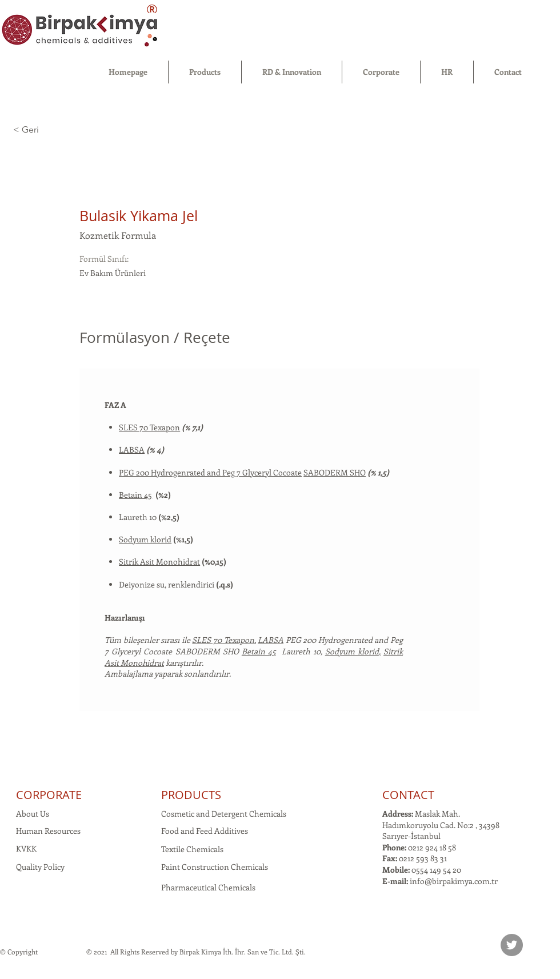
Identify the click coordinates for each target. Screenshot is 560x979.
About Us (33, 814)
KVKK (26, 848)
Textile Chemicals (192, 849)
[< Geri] (54, 130)
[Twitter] (512, 945)
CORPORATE (49, 795)
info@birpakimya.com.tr (454, 881)
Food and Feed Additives (205, 831)
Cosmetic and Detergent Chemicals (224, 814)
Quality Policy (40, 867)
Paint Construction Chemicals (215, 867)
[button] (205, 72)
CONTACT (408, 795)
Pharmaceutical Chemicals (208, 887)
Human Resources (48, 831)
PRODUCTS (191, 795)
